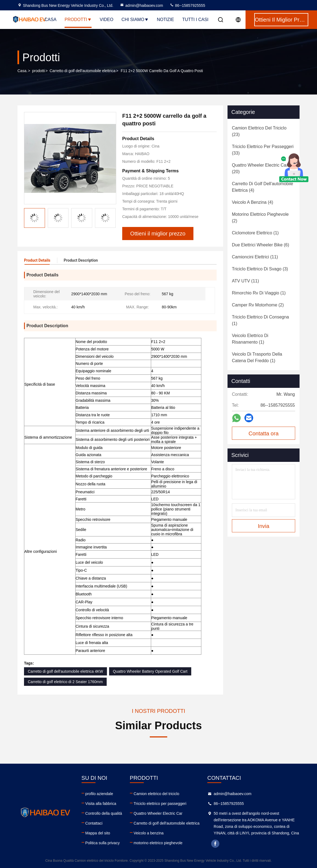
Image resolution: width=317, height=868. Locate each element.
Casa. (23, 71)
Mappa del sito (98, 833)
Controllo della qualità (104, 813)
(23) (259, 131)
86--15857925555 (187, 5)
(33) (263, 150)
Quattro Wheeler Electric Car (158, 813)
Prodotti (78, 20)
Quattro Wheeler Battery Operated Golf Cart (150, 671)
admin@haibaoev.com (141, 5)
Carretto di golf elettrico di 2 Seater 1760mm (65, 682)
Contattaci (94, 823)
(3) (260, 269)
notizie (165, 20)
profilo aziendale (99, 794)
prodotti (39, 71)
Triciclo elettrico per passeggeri (160, 804)
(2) (260, 218)
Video (107, 20)
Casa (50, 20)
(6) (261, 245)
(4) (262, 187)
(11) (255, 257)
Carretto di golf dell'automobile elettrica (83, 71)
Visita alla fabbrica (101, 804)
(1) (255, 233)
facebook (215, 844)
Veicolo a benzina (149, 833)
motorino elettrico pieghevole (158, 843)
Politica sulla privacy (103, 843)
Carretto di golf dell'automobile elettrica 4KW (65, 671)
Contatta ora (264, 433)
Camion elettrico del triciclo (156, 794)
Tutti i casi (195, 20)
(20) (260, 168)
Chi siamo (135, 20)
